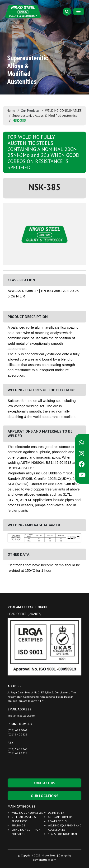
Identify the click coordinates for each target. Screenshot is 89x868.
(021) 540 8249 (18, 749)
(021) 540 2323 (18, 734)
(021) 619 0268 (18, 730)
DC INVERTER (56, 813)
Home (11, 111)
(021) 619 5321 (18, 753)
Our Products (30, 111)
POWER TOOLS (57, 821)
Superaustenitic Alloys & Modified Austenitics (45, 116)
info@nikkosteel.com (22, 715)
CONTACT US (44, 783)
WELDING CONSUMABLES (63, 111)
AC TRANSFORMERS (60, 817)
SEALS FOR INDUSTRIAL (63, 834)
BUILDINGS (18, 825)
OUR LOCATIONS (45, 796)
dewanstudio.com (45, 860)
